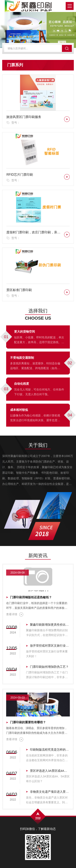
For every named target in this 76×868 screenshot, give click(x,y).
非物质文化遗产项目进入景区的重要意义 (50, 792)
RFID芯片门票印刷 (20, 175)
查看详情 (15, 614)
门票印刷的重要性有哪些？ (28, 722)
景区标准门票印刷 (19, 290)
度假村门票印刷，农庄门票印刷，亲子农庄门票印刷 (34, 232)
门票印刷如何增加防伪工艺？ (49, 667)
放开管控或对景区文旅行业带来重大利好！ (50, 646)
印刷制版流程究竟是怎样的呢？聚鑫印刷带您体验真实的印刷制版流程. (50, 750)
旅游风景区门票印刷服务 (24, 117)
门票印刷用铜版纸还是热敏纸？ (31, 597)
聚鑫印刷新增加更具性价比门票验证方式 (50, 625)
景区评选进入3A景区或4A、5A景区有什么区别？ (50, 771)
